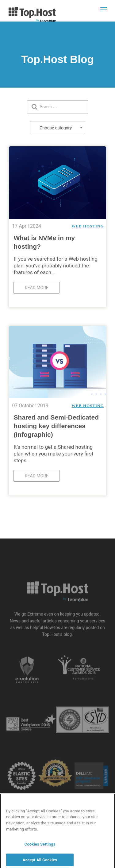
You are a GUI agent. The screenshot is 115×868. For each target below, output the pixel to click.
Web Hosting (88, 226)
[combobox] (58, 128)
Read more (37, 288)
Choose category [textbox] (56, 128)
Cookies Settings (40, 846)
